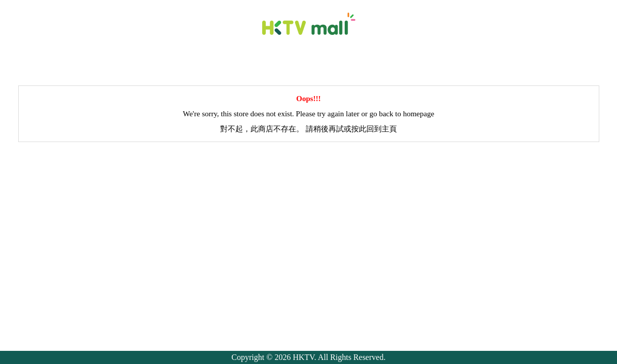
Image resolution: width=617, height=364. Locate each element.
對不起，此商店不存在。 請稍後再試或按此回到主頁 (308, 129)
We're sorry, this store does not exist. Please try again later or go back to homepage (308, 114)
